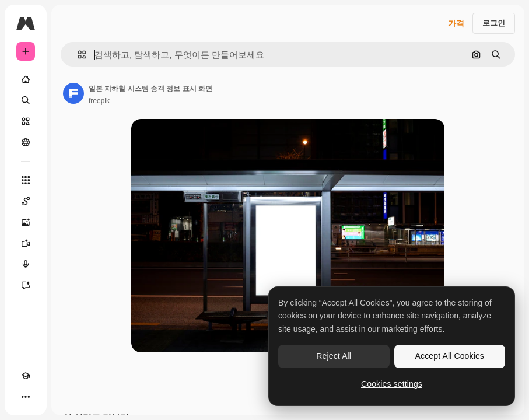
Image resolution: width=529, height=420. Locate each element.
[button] (77, 55)
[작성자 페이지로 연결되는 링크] (73, 93)
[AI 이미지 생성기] (26, 222)
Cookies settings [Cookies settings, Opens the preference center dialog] (392, 384)
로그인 (494, 23)
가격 (456, 23)
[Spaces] (26, 201)
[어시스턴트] (26, 285)
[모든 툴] (26, 180)
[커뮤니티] (26, 142)
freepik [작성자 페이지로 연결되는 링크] (99, 101)
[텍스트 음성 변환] (26, 264)
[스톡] (26, 121)
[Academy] (26, 376)
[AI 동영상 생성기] (26, 243)
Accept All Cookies (450, 356)
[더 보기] (26, 397)
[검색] (26, 100)
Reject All (334, 356)
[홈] (26, 79)
